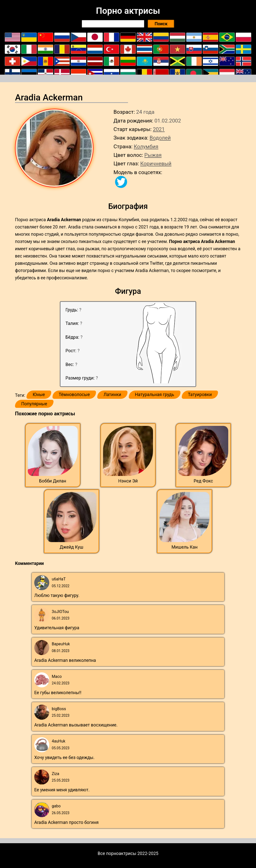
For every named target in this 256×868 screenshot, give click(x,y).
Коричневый (156, 163)
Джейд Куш (72, 547)
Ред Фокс (203, 481)
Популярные (34, 404)
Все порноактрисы (117, 853)
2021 (159, 129)
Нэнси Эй (128, 481)
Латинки (112, 395)
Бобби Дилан (53, 481)
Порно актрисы (128, 11)
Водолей (160, 138)
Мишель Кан (184, 547)
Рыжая (153, 155)
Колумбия (146, 146)
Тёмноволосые (74, 395)
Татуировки (200, 395)
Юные (39, 395)
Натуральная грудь (155, 395)
